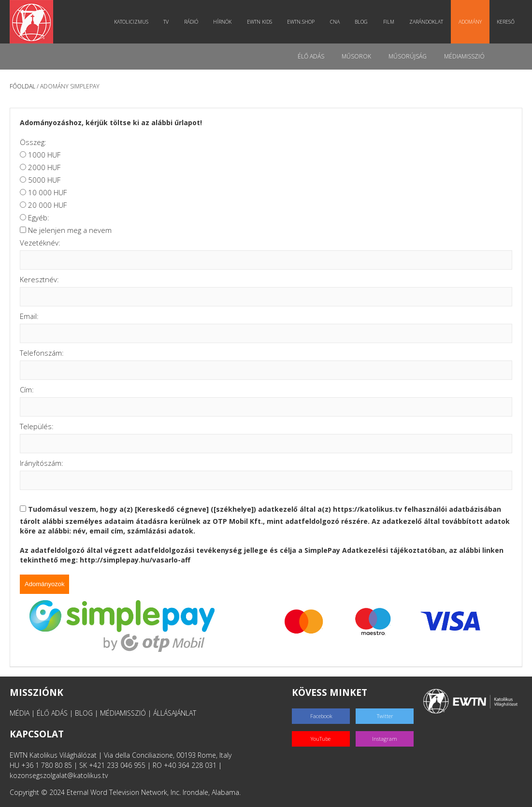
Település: (37, 426)
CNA (335, 22)
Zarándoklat (426, 22)
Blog (361, 22)
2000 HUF (44, 167)
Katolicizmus (131, 22)
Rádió (191, 22)
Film (389, 22)
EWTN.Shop (301, 22)
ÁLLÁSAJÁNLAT (175, 713)
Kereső (506, 22)
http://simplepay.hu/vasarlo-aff (135, 560)
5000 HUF (44, 180)
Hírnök (222, 22)
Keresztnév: (39, 279)
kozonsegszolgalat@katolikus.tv (59, 775)
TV (166, 22)
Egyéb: (39, 217)
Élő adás (311, 56)
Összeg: (33, 142)
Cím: (27, 389)
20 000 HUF (47, 205)
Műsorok (356, 56)
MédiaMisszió (464, 56)
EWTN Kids (259, 22)
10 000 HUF (47, 192)
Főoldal (22, 86)
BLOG (84, 713)
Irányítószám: (42, 463)
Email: (29, 316)
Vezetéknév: (40, 243)
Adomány (470, 22)
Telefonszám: (42, 353)
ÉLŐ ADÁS (52, 713)
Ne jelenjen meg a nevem (70, 230)
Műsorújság (408, 56)
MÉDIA (20, 713)
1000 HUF (44, 155)
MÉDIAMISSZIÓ (123, 713)
